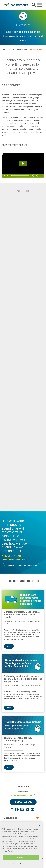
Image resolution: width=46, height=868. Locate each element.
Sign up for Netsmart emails (21, 795)
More (9, 646)
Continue (21, 861)
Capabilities (10, 818)
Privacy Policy (21, 845)
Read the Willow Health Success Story (21, 566)
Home (4, 50)
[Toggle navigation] (39, 5)
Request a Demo (23, 802)
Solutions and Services (18, 50)
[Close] (39, 829)
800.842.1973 (23, 791)
